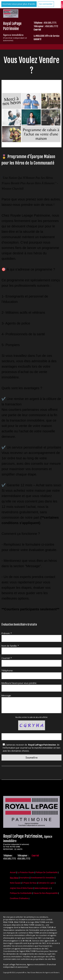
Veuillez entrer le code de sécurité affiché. (32, 717)
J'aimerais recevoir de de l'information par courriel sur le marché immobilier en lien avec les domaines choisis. (32, 748)
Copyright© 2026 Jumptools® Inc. (15, 972)
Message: (6, 695)
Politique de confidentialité (21, 893)
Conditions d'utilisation (19, 898)
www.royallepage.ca (43, 888)
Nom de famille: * (10, 646)
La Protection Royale (26, 872)
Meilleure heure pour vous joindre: (19, 683)
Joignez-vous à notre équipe (21, 888)
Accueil (13, 872)
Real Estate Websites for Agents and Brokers (43, 972)
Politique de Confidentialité (46, 872)
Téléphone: (7, 671)
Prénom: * (7, 633)
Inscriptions (25, 878)
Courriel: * (7, 658)
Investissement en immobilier (43, 878)
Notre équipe (15, 883)
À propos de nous (29, 883)
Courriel (37, 30)
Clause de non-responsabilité (45, 893)
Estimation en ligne (46, 883)
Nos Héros (14, 878)
